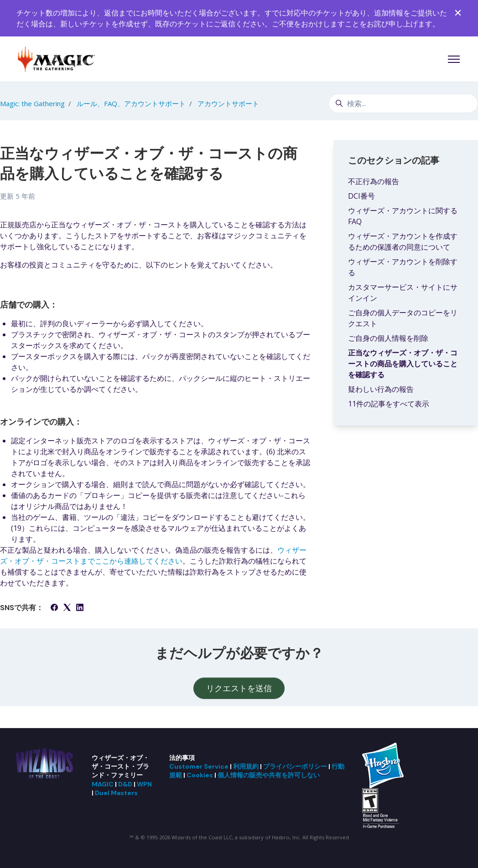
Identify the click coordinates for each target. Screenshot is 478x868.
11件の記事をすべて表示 (389, 404)
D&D (125, 784)
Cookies (200, 775)
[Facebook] (54, 608)
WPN (144, 784)
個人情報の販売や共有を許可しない (269, 775)
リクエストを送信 (239, 688)
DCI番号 (361, 196)
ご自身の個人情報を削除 (388, 338)
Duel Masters (116, 793)
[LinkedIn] (80, 608)
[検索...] (403, 103)
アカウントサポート (228, 103)
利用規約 (246, 766)
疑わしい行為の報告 (381, 389)
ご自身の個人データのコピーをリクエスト (403, 318)
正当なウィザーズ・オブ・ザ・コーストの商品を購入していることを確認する (403, 364)
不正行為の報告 (374, 181)
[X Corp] (67, 608)
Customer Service (199, 766)
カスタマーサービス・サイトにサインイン (403, 293)
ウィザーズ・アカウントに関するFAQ (403, 216)
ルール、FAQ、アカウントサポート (131, 103)
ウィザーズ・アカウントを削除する (403, 267)
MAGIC (103, 784)
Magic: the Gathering (32, 103)
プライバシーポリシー (295, 766)
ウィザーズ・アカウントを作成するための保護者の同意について (403, 241)
